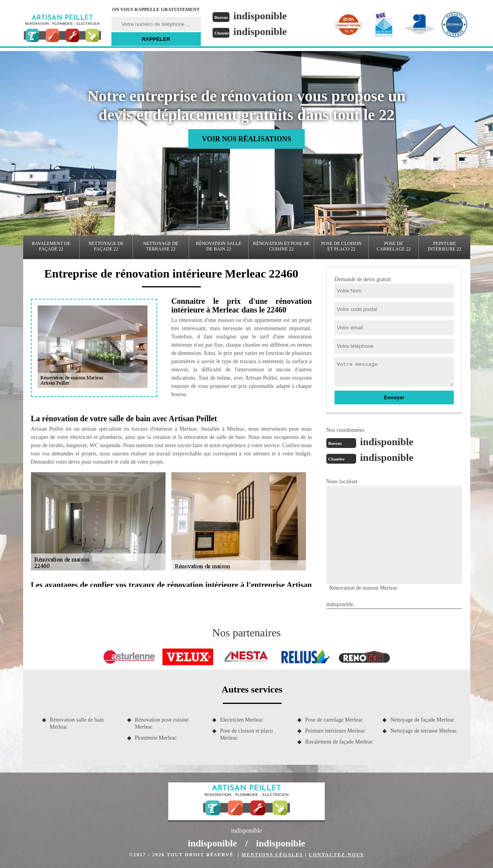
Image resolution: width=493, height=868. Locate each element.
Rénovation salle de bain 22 (219, 246)
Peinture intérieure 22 (444, 246)
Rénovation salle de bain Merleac (77, 723)
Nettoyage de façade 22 (106, 246)
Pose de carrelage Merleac (334, 720)
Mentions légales (272, 855)
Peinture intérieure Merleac (335, 731)
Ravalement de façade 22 (51, 246)
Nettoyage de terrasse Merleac (424, 731)
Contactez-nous (336, 855)
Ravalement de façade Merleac (339, 742)
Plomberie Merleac (156, 738)
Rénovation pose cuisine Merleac (162, 723)
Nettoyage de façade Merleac (422, 720)
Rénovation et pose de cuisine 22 (281, 246)
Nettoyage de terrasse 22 (161, 246)
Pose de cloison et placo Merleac (246, 734)
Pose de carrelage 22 (394, 246)
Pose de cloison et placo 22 (341, 246)
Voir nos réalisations (246, 139)
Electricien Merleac (242, 720)
